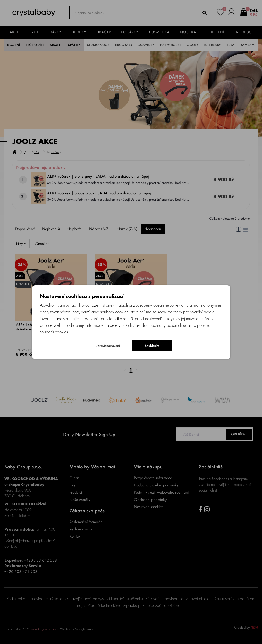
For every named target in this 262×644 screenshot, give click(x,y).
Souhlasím (152, 346)
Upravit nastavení (108, 346)
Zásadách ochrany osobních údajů (163, 325)
